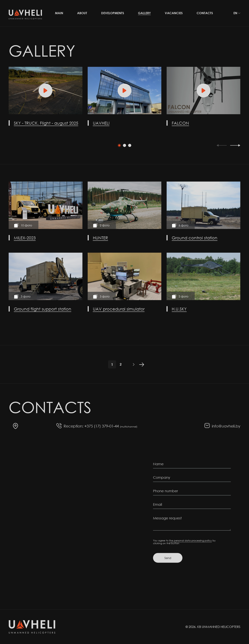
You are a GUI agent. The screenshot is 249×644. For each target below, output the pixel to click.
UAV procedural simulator (119, 309)
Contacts (205, 13)
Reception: (73, 426)
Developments (113, 13)
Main (59, 13)
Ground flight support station (43, 309)
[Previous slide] (222, 145)
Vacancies (174, 13)
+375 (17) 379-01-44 (111, 426)
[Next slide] (235, 145)
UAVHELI (101, 123)
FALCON (180, 123)
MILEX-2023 (25, 238)
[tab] (119, 145)
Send (168, 558)
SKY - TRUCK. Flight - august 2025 (46, 123)
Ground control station (195, 238)
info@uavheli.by (226, 426)
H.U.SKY (179, 309)
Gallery (144, 13)
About (82, 13)
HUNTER (100, 238)
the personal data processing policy (190, 540)
